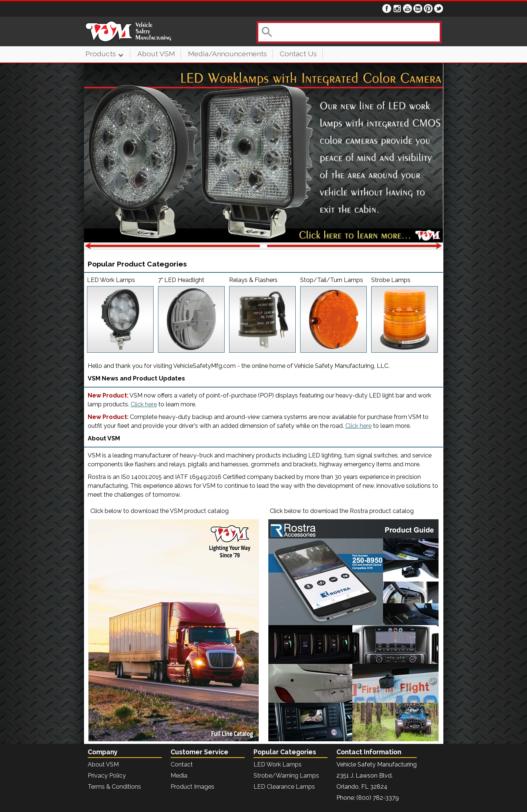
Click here (144, 404)
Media (179, 776)
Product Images (192, 787)
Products (104, 54)
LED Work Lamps (278, 764)
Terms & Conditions (114, 787)
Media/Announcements (227, 54)
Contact (182, 764)
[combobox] (348, 32)
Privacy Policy (107, 776)
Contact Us (298, 54)
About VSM (156, 54)
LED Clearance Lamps (284, 787)
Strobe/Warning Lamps (286, 776)
